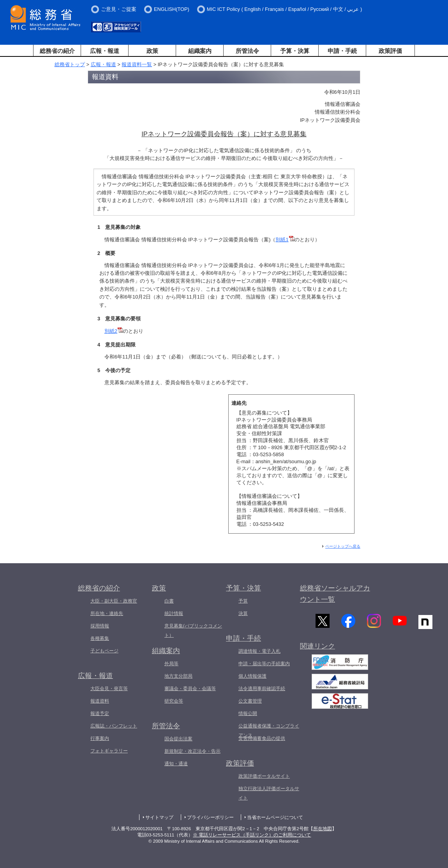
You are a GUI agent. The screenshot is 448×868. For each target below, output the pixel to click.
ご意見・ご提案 (119, 9)
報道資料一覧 (137, 64)
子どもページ (104, 651)
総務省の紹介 (57, 51)
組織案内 (200, 51)
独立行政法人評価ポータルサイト (269, 793)
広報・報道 (105, 51)
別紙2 (114, 331)
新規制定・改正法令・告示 (192, 751)
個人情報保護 (252, 676)
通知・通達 (176, 764)
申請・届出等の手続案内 (264, 664)
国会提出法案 (178, 739)
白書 (169, 601)
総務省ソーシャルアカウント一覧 (335, 594)
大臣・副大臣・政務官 (114, 601)
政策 (152, 51)
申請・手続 (342, 51)
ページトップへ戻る (343, 546)
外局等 (171, 664)
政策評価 (390, 51)
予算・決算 (295, 51)
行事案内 (100, 738)
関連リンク (317, 649)
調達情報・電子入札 (259, 651)
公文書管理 (250, 701)
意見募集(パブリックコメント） (193, 631)
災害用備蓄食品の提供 (262, 738)
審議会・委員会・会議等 (190, 689)
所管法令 (247, 51)
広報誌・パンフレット (114, 726)
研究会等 (174, 701)
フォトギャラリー (109, 751)
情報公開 (248, 713)
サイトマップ (159, 817)
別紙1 (285, 240)
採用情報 (100, 626)
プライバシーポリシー (210, 817)
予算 (243, 601)
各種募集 (100, 638)
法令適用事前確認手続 (262, 689)
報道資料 (100, 701)
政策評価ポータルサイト (264, 776)
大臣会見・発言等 (109, 689)
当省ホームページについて (275, 817)
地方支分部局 (178, 676)
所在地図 (323, 829)
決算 (243, 613)
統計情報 (174, 613)
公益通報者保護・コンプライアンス (269, 731)
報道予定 (100, 713)
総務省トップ (70, 64)
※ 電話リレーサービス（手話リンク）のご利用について (252, 835)
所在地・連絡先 (107, 613)
